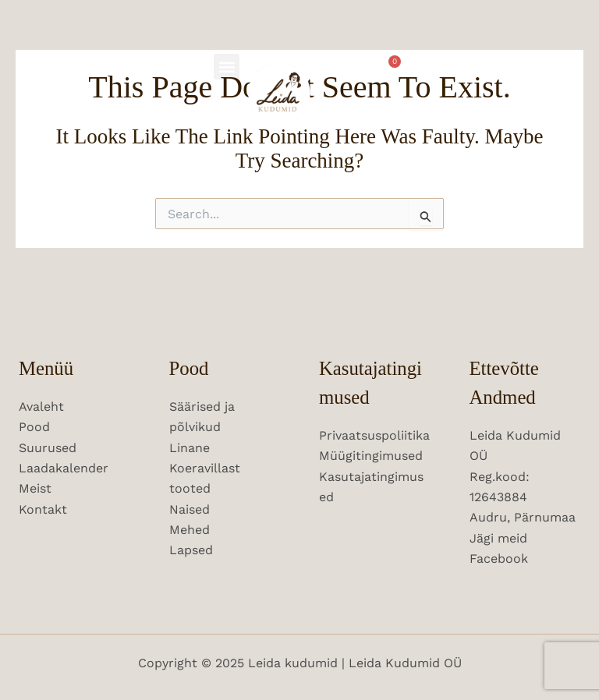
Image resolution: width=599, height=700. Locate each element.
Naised (190, 509)
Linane (190, 448)
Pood (34, 427)
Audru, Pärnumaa (523, 517)
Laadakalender (64, 468)
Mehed (190, 530)
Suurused (48, 448)
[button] (227, 67)
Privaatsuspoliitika (374, 435)
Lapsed (191, 550)
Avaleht (41, 407)
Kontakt (43, 509)
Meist (35, 488)
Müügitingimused (371, 456)
